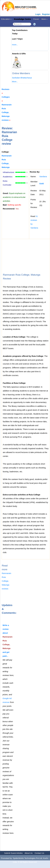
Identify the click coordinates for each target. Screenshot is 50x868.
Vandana (43, 176)
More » (44, 19)
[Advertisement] (24, 55)
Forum (36, 19)
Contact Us (39, 853)
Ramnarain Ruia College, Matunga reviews (7, 112)
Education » (6, 19)
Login (38, 14)
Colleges (6, 97)
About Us (29, 853)
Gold (42, 184)
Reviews (5, 89)
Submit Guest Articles (13, 853)
